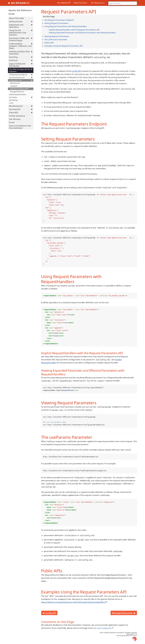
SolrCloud (21, 60)
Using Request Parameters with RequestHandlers (66, 26)
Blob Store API (15, 83)
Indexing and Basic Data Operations (21, 53)
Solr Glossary (15, 119)
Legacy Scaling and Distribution (21, 65)
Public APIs (49, 43)
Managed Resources (17, 92)
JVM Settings (13, 100)
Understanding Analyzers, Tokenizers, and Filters (21, 46)
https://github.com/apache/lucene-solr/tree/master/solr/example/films (73, 602)
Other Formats (80, 3)
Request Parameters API (19, 89)
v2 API (11, 103)
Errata (12, 122)
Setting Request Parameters (56, 23)
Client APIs (21, 113)
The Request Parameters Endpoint (59, 20)
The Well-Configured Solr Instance (21, 70)
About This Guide (16, 18)
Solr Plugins (21, 97)
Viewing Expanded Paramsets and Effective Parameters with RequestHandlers (82, 33)
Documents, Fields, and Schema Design (21, 39)
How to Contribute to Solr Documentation (20, 127)
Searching (21, 57)
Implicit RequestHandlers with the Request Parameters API (74, 30)
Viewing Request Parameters (57, 36)
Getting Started (21, 22)
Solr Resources (98, 3)
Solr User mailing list (102, 628)
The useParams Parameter (56, 40)
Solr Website (63, 3)
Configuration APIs (21, 80)
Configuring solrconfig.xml (21, 75)
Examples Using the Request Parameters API (63, 46)
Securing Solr (21, 109)
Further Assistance (17, 116)
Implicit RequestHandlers (18, 94)
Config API (14, 86)
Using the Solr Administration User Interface (21, 33)
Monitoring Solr (21, 106)
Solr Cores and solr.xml (21, 77)
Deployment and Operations (21, 26)
